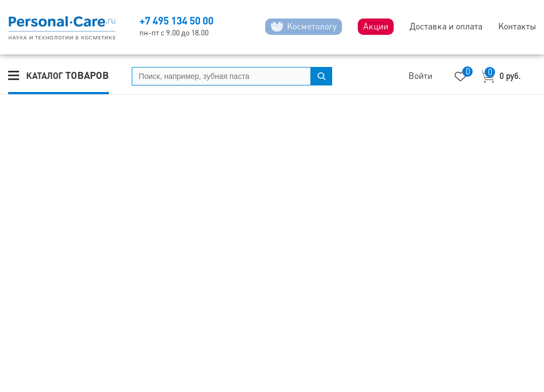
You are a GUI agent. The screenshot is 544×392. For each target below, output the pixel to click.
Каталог (68, 75)
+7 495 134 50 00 (176, 21)
